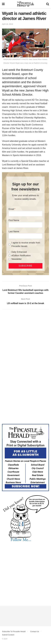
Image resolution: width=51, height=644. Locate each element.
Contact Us (35, 632)
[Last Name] (26, 236)
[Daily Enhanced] (9, 252)
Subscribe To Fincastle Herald (14, 632)
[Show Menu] (3, 4)
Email (11, 209)
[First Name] (26, 225)
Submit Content (8, 635)
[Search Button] (48, 4)
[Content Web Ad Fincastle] (26, 457)
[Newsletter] (9, 259)
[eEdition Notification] (9, 256)
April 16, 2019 (7, 24)
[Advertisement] (26, 339)
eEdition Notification (21, 256)
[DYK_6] (26, 519)
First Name (14, 220)
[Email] (26, 214)
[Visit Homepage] (26, 4)
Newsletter (17, 259)
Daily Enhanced (19, 252)
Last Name (14, 231)
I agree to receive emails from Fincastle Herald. (26, 244)
